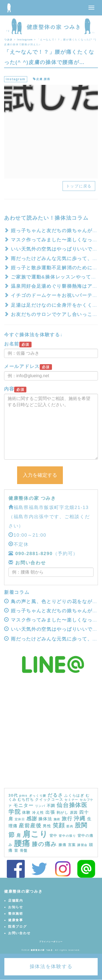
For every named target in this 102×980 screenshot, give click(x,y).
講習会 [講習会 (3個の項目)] (82, 845)
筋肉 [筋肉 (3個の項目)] (70, 826)
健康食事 (16, 920)
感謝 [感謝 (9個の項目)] (32, 819)
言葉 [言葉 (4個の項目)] (72, 845)
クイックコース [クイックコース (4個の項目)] (49, 800)
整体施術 (16, 914)
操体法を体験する (51, 966)
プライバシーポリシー (51, 942)
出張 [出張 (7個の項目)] (50, 812)
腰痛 (47, 79)
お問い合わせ (30, 563)
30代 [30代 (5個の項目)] (13, 795)
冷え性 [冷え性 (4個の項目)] (38, 813)
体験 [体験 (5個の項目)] (26, 812)
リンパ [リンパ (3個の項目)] (40, 806)
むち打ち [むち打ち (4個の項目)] (26, 800)
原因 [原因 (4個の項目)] (74, 813)
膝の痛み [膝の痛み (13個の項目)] (44, 844)
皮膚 (39, 79)
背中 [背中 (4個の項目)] (53, 836)
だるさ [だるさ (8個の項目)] (55, 795)
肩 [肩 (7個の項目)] (19, 835)
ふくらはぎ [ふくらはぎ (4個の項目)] (74, 796)
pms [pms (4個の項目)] (24, 796)
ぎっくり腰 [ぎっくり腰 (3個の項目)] (38, 796)
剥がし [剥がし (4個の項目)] (63, 813)
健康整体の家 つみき (32, 498)
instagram (16, 79)
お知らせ (16, 907)
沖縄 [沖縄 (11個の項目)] (80, 818)
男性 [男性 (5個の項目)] (47, 826)
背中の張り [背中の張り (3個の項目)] (67, 836)
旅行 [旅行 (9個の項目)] (67, 819)
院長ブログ (18, 927)
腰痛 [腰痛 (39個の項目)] (22, 843)
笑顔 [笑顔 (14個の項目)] (59, 825)
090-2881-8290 (34, 554)
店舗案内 (16, 901)
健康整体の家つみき (23, 891)
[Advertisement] (51, 734)
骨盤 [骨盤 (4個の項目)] (24, 851)
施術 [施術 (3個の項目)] (57, 819)
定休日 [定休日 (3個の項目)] (20, 819)
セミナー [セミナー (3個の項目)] (71, 800)
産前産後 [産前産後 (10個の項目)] (30, 826)
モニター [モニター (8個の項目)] (24, 805)
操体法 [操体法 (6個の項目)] (45, 819)
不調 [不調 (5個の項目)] (51, 806)
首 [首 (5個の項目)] (16, 850)
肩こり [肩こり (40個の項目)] (35, 834)
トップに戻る (79, 186)
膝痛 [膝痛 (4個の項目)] (62, 845)
